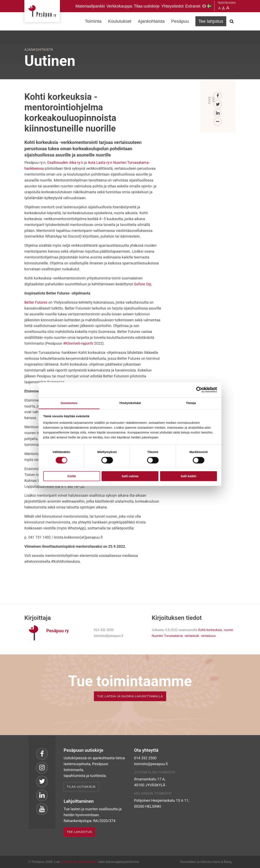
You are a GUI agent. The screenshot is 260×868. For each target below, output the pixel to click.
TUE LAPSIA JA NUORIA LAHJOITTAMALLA (130, 696)
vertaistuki (192, 636)
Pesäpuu (42, 11)
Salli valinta (130, 476)
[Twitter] (218, 105)
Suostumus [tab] (69, 403)
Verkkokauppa (119, 6)
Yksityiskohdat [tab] (130, 403)
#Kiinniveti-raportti (78, 343)
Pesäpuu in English (204, 6)
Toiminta (93, 21)
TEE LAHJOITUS (79, 832)
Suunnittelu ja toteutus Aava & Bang (206, 862)
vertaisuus (208, 636)
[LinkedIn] (218, 113)
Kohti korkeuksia (210, 630)
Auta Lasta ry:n (100, 162)
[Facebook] (218, 96)
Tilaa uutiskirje (147, 6)
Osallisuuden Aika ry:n (65, 162)
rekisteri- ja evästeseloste (79, 862)
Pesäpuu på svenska (209, 6)
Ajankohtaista (151, 21)
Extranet (193, 6)
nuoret (228, 630)
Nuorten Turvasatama (167, 636)
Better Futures (36, 302)
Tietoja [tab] (191, 403)
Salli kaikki (188, 476)
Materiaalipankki (90, 6)
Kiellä (71, 476)
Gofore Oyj (143, 284)
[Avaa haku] (232, 21)
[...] (218, 122)
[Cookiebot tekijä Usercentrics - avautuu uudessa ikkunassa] (199, 390)
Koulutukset (120, 21)
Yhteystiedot (172, 6)
